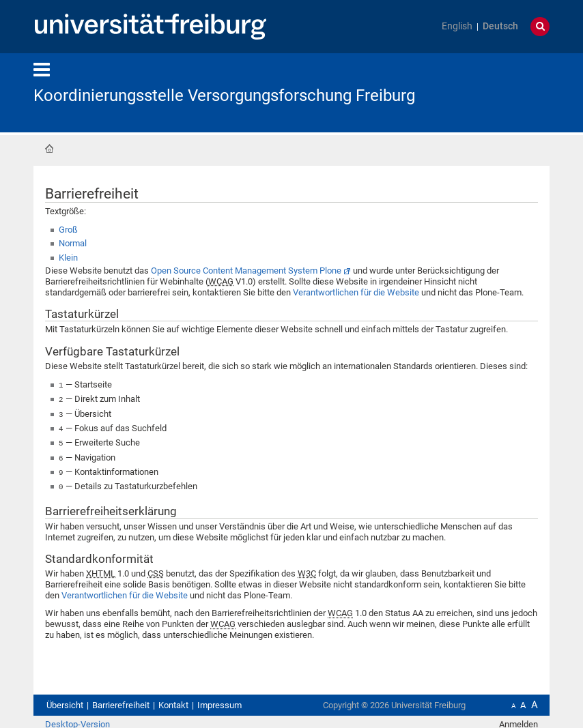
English (457, 26)
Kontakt (173, 700)
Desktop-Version (77, 719)
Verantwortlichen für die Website (356, 292)
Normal (73, 243)
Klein (68, 258)
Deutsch (500, 26)
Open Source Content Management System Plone (246, 271)
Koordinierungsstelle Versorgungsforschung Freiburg (224, 96)
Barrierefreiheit (121, 700)
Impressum (219, 700)
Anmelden (518, 719)
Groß (68, 230)
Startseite (49, 149)
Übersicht (65, 700)
